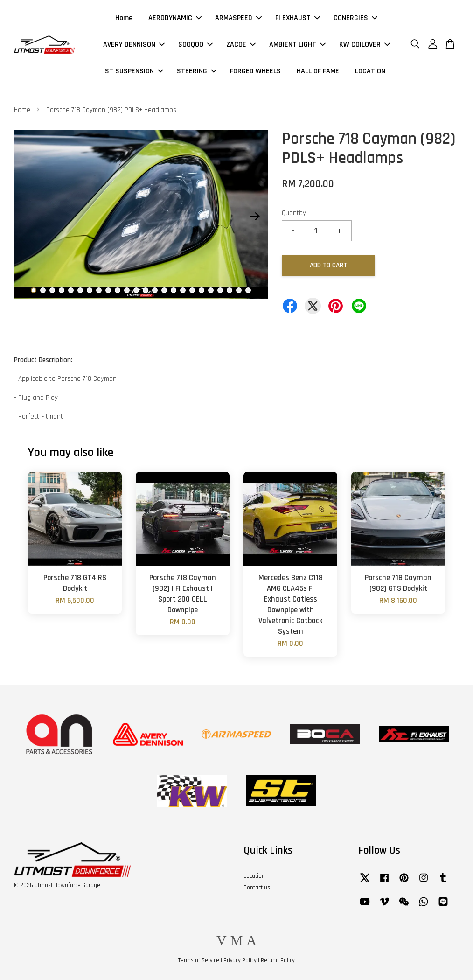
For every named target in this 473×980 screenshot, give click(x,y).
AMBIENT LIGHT (297, 45)
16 (174, 290)
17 (183, 290)
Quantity (294, 213)
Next (255, 216)
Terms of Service (199, 960)
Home (124, 18)
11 (127, 290)
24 (248, 290)
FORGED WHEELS (255, 71)
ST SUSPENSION (134, 71)
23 (239, 290)
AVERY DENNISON (134, 45)
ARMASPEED (238, 18)
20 (211, 290)
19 (202, 290)
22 (230, 290)
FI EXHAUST (298, 18)
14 (155, 290)
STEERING (197, 71)
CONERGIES (355, 18)
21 (220, 290)
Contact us (257, 888)
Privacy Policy (240, 960)
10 (118, 290)
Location (254, 876)
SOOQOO (195, 45)
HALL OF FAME (318, 71)
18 (192, 290)
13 (146, 290)
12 (136, 290)
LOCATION (370, 71)
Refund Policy (278, 960)
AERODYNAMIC (175, 18)
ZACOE (241, 45)
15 (164, 290)
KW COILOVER (365, 45)
